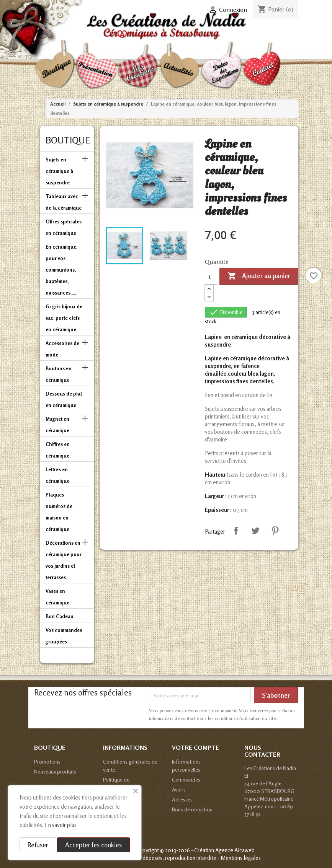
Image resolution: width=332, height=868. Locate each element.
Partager (236, 531)
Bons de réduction (192, 809)
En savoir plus (61, 825)
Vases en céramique (57, 597)
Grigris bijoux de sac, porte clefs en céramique (64, 318)
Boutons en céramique (59, 374)
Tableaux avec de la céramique (64, 202)
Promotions (47, 761)
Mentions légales (241, 858)
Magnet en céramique (57, 425)
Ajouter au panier (259, 276)
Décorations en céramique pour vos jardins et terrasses (64, 560)
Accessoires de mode (62, 349)
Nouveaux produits (55, 771)
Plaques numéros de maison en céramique (59, 512)
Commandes (186, 779)
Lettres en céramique (57, 475)
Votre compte (195, 747)
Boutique (68, 140)
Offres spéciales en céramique (64, 227)
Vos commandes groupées (64, 636)
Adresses (182, 799)
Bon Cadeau (60, 616)
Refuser (38, 845)
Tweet (255, 531)
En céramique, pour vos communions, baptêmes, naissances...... (61, 270)
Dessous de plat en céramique (64, 399)
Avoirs (179, 789)
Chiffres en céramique (58, 450)
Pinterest (275, 531)
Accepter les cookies (93, 845)
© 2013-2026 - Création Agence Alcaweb (207, 850)
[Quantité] (211, 276)
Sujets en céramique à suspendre (59, 171)
